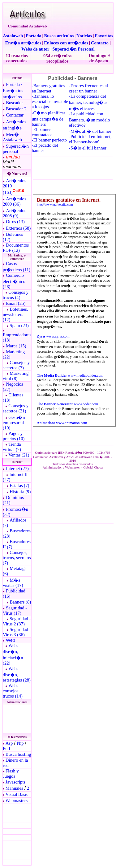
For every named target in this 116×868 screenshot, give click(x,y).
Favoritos (104, 36)
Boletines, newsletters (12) (15, 314)
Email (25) (16, 303)
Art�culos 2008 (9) (15, 213)
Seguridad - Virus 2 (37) (17, 621)
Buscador (14, 103)
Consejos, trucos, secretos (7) (17, 558)
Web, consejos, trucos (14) (13, 691)
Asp (9, 743)
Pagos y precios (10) (14, 436)
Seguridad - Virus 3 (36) (17, 632)
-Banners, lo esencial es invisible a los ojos (50, 101)
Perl (6, 748)
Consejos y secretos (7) (16, 365)
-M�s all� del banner (90, 131)
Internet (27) (17, 469)
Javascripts (15, 782)
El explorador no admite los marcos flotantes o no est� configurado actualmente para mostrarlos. (17, 719)
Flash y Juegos (11, 774)
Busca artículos (59, 36)
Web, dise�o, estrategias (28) (17, 674)
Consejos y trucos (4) (16, 295)
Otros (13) (15, 222)
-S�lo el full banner (88, 148)
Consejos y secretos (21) (16, 408)
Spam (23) (19, 325)
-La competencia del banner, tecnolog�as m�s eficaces (88, 102)
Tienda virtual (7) (12, 447)
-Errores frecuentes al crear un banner (88, 88)
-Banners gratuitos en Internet (49, 88)
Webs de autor (35, 49)
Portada (33, 36)
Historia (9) (20, 492)
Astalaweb (13, 36)
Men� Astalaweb (12, 137)
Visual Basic (17, 794)
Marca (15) (16, 346)
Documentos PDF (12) (16, 248)
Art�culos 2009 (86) (15, 201)
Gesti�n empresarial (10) (14, 423)
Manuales (14, 788)
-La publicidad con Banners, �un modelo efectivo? (90, 119)
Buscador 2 (16, 109)
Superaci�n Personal (73, 49)
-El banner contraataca (42, 132)
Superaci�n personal (16, 149)
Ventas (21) (19, 455)
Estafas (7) (19, 485)
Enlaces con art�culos (66, 43)
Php (20, 743)
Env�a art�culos (23, 43)
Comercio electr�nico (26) (14, 281)
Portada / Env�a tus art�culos (13, 91)
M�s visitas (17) (13, 583)
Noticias (84, 36)
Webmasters (17, 800)
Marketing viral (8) (16, 376)
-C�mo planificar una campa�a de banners (49, 119)
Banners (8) (20, 602)
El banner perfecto (50, 140)
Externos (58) (18, 228)
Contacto (100, 43)
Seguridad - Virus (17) (15, 610)
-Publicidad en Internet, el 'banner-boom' (90, 139)
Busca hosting (18, 754)
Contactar (15, 115)
